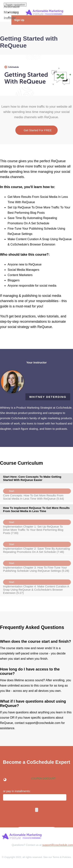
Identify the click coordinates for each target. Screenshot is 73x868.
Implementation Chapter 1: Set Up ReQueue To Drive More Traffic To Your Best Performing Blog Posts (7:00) (37, 526)
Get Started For (36, 130)
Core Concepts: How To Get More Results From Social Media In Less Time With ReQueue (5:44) (37, 493)
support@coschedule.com (58, 845)
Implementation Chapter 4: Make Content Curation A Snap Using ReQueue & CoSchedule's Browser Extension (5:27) (37, 586)
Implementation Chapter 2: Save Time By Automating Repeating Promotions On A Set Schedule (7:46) (37, 546)
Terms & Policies (62, 857)
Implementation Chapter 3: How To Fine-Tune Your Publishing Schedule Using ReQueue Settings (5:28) (37, 565)
